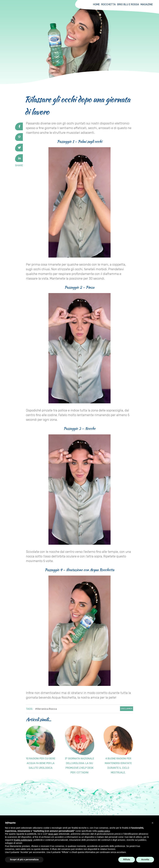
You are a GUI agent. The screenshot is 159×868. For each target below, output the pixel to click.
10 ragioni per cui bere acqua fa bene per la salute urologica (41, 763)
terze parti (53, 834)
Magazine (147, 4)
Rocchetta (108, 4)
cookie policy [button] (104, 831)
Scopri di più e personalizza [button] (24, 859)
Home (96, 4)
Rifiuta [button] (127, 859)
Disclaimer (127, 709)
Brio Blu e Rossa (128, 4)
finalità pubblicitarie (23, 840)
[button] (152, 823)
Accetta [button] (145, 859)
